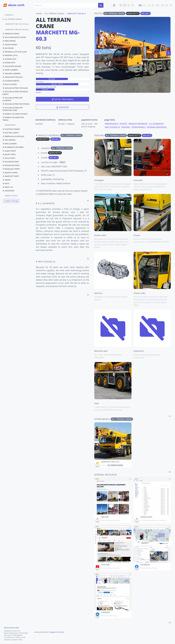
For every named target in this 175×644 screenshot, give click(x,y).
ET (153, 5)
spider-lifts (9, 63)
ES (167, 5)
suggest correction (57, 632)
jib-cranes (8, 48)
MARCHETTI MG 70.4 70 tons (17, 24)
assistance (8, 191)
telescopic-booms (12, 66)
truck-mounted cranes (14, 37)
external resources (157, 128)
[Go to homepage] (12, 4)
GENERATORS (10, 125)
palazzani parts (11, 162)
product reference (138, 125)
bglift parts (9, 154)
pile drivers (9, 140)
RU (158, 5)
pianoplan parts (11, 165)
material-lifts (10, 55)
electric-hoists (11, 133)
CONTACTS (9, 15)
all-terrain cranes (12, 19)
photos (123, 125)
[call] (125, 5)
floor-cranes (10, 45)
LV (149, 5)
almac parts (9, 151)
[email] (121, 5)
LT (145, 5)
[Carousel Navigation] (133, 53)
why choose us (112, 128)
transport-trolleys (13, 77)
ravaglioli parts (11, 169)
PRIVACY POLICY (11, 196)
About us (8, 187)
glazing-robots (11, 81)
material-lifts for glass (15, 52)
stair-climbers (10, 70)
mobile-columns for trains (13, 119)
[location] (133, 5)
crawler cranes (11, 34)
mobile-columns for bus (15, 114)
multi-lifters (9, 84)
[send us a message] (129, 5)
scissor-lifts (9, 59)
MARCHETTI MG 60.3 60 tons (17, 30)
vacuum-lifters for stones (16, 104)
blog (6, 183)
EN (140, 5)
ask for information (62, 99)
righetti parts (10, 173)
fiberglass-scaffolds (13, 136)
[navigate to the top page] (88, 200)
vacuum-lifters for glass (15, 88)
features (126, 128)
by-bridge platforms (13, 147)
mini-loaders (9, 144)
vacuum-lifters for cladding (12, 99)
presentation (112, 125)
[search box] (66, 5)
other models (138, 128)
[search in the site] (101, 5)
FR (162, 5)
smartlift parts (11, 176)
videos (7, 180)
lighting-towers (11, 129)
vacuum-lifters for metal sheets (15, 93)
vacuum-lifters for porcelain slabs (12, 109)
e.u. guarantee (156, 125)
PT (171, 5)
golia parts (9, 158)
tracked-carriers (11, 74)
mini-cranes (9, 41)
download (62, 107)
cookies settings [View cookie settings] (11, 201)
